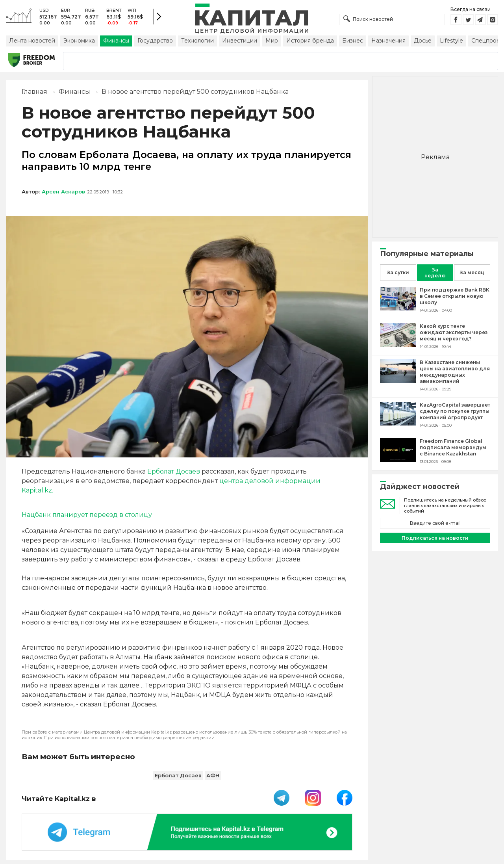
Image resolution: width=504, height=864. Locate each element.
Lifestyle (451, 41)
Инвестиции (240, 41)
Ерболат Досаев (174, 471)
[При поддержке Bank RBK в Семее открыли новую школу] (398, 308)
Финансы (116, 41)
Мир (272, 41)
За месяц (472, 272)
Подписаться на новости (435, 538)
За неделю (435, 273)
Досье (423, 41)
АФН (213, 775)
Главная (34, 92)
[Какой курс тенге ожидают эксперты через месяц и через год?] (398, 345)
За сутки (398, 272)
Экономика (79, 41)
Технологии (197, 41)
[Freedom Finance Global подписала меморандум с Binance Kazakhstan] (398, 460)
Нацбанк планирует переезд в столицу (87, 515)
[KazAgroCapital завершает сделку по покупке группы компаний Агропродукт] (398, 423)
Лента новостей (32, 41)
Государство (155, 41)
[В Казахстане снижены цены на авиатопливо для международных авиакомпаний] (398, 381)
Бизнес (353, 41)
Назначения (388, 41)
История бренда (310, 41)
